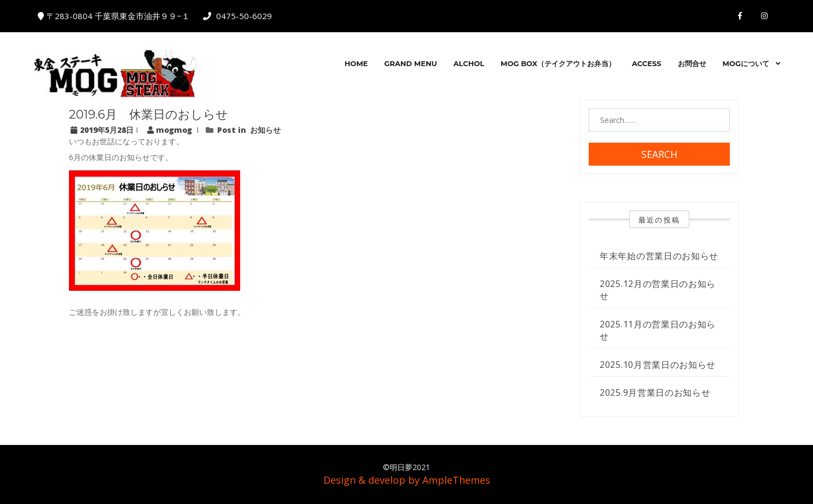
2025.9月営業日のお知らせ (655, 392)
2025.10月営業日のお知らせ (658, 365)
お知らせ (265, 130)
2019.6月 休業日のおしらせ (149, 115)
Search (659, 154)
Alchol (469, 63)
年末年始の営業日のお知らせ (659, 256)
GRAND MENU (410, 63)
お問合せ (692, 63)
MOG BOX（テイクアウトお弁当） (558, 63)
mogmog (171, 130)
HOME (356, 63)
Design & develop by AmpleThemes (407, 480)
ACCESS (647, 63)
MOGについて (746, 63)
